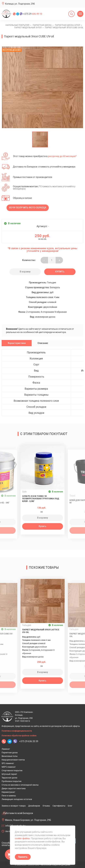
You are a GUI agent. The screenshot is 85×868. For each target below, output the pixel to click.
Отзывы (46, 806)
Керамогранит (8, 792)
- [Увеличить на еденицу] (44, 260)
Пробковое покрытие (12, 781)
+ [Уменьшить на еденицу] (59, 260)
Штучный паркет (9, 774)
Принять (23, 857)
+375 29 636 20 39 (29, 741)
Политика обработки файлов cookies (19, 736)
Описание (43, 343)
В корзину (25, 272)
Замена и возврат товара (14, 806)
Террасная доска (9, 778)
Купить (60, 272)
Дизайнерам (34, 806)
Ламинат (6, 749)
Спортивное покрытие (12, 771)
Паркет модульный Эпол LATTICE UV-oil (41, 631)
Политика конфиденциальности (17, 731)
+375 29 (33, 14)
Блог (70, 806)
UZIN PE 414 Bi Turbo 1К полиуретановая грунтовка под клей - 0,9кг (41, 499)
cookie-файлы (22, 838)
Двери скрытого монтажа (14, 789)
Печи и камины (9, 796)
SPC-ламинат (8, 763)
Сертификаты (59, 806)
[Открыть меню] (80, 14)
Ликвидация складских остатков (17, 799)
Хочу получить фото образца (28, 208)
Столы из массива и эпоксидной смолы (20, 785)
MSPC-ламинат (9, 767)
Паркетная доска (10, 753)
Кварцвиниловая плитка (13, 760)
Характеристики (17, 343)
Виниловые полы (10, 756)
